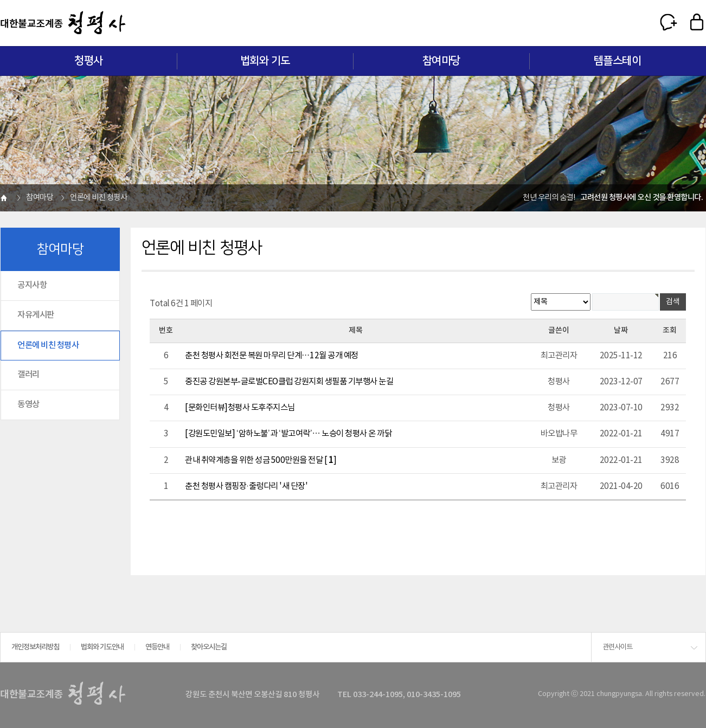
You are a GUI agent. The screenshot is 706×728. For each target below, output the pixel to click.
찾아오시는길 (209, 647)
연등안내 (157, 647)
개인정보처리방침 (35, 647)
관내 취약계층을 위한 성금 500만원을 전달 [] (261, 460)
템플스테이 (618, 61)
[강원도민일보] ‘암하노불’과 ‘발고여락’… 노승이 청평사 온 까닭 (288, 434)
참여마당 (441, 61)
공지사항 (32, 285)
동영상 (28, 404)
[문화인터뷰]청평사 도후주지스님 (240, 408)
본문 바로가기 (0, 0)
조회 (670, 330)
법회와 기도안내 (102, 647)
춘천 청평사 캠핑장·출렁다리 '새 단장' (246, 486)
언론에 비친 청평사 (48, 345)
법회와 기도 (265, 61)
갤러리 (28, 375)
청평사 (89, 61)
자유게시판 (36, 315)
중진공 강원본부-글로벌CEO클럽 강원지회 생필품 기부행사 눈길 (289, 382)
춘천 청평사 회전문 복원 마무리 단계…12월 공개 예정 (272, 356)
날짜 (621, 330)
